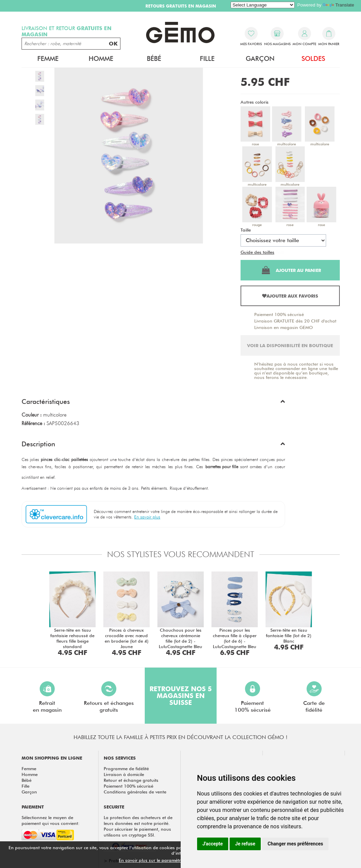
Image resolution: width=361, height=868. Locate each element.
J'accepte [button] (213, 844)
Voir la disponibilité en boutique (290, 345)
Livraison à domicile (124, 774)
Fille (207, 58)
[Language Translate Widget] (263, 5)
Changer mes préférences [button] (295, 844)
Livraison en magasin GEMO (283, 327)
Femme (48, 58)
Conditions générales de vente (135, 792)
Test (280, 252)
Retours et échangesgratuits (109, 697)
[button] (153, 403)
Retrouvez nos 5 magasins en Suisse (181, 696)
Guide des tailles (257, 252)
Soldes (313, 58)
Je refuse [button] (245, 844)
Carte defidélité (314, 697)
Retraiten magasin (47, 697)
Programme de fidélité (126, 768)
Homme (101, 58)
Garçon (260, 58)
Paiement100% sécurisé (253, 697)
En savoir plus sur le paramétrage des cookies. (167, 860)
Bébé (154, 58)
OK (113, 44)
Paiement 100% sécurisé (279, 314)
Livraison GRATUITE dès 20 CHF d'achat (295, 321)
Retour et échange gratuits (131, 780)
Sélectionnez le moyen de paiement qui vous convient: (50, 820)
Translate (338, 5)
